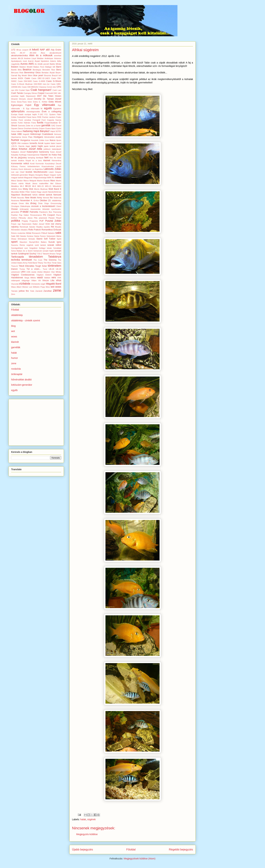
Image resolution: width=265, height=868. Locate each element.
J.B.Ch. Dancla (18, 146)
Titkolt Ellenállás (26, 266)
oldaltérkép (57, 201)
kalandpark (57, 149)
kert (46, 157)
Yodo (32, 291)
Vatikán (47, 278)
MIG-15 (40, 186)
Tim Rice (47, 263)
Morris (37, 189)
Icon (47, 140)
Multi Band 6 (55, 189)
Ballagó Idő (50, 67)
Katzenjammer (33, 155)
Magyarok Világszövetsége (35, 178)
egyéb (48, 108)
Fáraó (29, 117)
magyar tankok (17, 178)
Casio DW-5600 (25, 81)
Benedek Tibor (49, 70)
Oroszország (56, 203)
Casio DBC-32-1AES (41, 78)
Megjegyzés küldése (87, 834)
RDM (48, 224)
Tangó (59, 254)
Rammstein (27, 224)
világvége (26, 281)
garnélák (46, 125)
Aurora (24, 64)
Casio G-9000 (39, 81)
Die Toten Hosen (52, 96)
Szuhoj (33, 254)
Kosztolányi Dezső (53, 164)
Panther (14, 215)
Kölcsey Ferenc (18, 166)
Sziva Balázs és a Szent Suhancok (26, 251)
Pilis (36, 218)
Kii (55, 158)
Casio (27, 78)
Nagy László (42, 192)
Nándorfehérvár (55, 192)
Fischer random (49, 117)
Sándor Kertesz (27, 236)
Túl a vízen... (34, 269)
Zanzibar (48, 291)
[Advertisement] (37, 421)
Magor (46, 175)
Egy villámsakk (45, 105)
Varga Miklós (30, 278)
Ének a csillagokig (51, 112)
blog (13, 326)
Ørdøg (33, 203)
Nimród (46, 198)
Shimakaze (22, 239)
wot (53, 287)
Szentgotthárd (17, 248)
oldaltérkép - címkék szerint (26, 321)
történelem (55, 266)
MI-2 (22, 186)
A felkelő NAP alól (40, 50)
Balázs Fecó (39, 67)
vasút (40, 277)
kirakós (21, 161)
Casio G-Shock (54, 81)
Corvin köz (51, 87)
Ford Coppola (48, 120)
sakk (58, 233)
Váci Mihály (56, 272)
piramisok (43, 218)
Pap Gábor (24, 215)
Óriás (40, 203)
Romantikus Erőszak (51, 230)
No (51, 198)
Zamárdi (39, 291)
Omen (21, 203)
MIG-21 (48, 186)
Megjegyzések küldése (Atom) (140, 859)
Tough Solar (41, 266)
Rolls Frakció (35, 230)
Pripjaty (25, 221)
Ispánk (47, 143)
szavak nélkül (54, 245)
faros (34, 117)
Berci (59, 70)
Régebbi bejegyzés (181, 850)
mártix (21, 183)
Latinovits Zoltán (52, 169)
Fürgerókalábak (51, 123)
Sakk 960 (15, 236)
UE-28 (58, 269)
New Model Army (33, 198)
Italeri (53, 143)
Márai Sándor (17, 181)
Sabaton (51, 233)
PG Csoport (49, 215)
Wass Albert (16, 287)
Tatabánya (55, 257)
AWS (31, 64)
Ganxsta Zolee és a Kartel (29, 126)
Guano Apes (51, 128)
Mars (53, 181)
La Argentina (37, 169)
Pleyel (59, 218)
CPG (59, 87)
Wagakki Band (54, 284)
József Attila (35, 149)
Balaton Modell (26, 67)
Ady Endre (56, 50)
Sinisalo (32, 239)
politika (16, 221)
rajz (19, 224)
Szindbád (57, 248)
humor (15, 140)
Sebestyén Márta (54, 236)
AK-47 (23, 53)
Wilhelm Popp (39, 287)
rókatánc (24, 230)
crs (16, 90)
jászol (59, 146)
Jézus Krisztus (19, 149)
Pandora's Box (46, 212)
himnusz (58, 134)
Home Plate (27, 137)
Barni (59, 67)
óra (27, 203)
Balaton (15, 67)
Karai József (56, 152)
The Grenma (50, 260)
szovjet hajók (48, 251)
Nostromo (15, 201)
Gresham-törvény (31, 128)
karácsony (44, 152)
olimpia (14, 203)
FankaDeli (21, 117)
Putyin (14, 224)
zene (57, 290)
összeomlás (36, 209)
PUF (41, 221)
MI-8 (34, 186)
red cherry (56, 224)
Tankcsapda (17, 257)
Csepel (41, 93)
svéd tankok (40, 245)
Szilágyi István (45, 248)
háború (19, 131)
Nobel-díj (57, 198)
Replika (39, 227)
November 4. (26, 201)
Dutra (35, 102)
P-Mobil (24, 212)
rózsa (28, 233)
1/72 (13, 50)
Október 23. (45, 201)
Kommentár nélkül (20, 164)
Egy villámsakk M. (34, 109)
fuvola (40, 123)
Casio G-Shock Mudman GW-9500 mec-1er (30, 84)
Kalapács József (18, 152)
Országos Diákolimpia (21, 206)
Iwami (59, 143)
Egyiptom (57, 109)
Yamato (14, 291)
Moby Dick (28, 189)
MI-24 (28, 186)
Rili (52, 227)
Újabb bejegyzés (82, 850)
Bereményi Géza (32, 73)
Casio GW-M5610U (30, 87)
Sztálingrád (23, 254)
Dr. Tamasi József (52, 99)
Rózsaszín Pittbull (39, 233)
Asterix (53, 61)
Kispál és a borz (34, 161)
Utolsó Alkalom (44, 272)
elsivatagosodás (33, 112)
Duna (13, 102)
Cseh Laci (57, 90)
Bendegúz (37, 70)
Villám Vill (36, 281)
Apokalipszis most (19, 61)
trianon (14, 269)
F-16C (41, 114)
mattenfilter (44, 183)
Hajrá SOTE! (56, 131)
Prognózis (34, 221)
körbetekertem (34, 166)
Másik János (31, 183)
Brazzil (55, 75)
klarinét (47, 161)
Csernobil (49, 93)
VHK (59, 278)
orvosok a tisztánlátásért (43, 206)
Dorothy (38, 99)
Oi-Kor (36, 201)
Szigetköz (33, 248)
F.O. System (50, 114)
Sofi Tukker (50, 239)
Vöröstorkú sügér (38, 284)
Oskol (59, 206)
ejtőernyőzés (18, 111)
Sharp (14, 239)
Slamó (39, 239)
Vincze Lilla (48, 281)
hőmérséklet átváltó (53, 137)
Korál (32, 164)
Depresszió (31, 96)
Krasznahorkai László (51, 166)
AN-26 (20, 58)
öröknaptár (24, 209)
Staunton (23, 242)
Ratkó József (38, 224)
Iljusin (59, 140)
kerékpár (40, 158)
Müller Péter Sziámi (28, 192)
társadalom (36, 257)
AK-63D (33, 53)
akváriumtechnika (19, 56)
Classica (43, 87)
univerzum (16, 272)
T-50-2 (39, 254)
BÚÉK (21, 78)
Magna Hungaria (36, 175)
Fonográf (36, 120)
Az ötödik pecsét (42, 64)
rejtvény (15, 227)
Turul (45, 269)
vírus (59, 280)
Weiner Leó (27, 287)
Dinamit (14, 99)
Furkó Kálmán (24, 123)
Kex (51, 158)
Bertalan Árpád (48, 73)
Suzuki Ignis (55, 242)
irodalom (25, 143)
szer (26, 248)
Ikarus (53, 140)
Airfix (13, 53)
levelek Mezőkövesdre (37, 172)
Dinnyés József (26, 99)
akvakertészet (55, 53)
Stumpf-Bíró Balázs (38, 242)
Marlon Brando (43, 181)
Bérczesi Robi (17, 73)
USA (28, 272)
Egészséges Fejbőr (21, 105)
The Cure (38, 260)
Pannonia (57, 212)
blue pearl (38, 75)
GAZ (53, 126)
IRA (19, 143)
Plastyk (52, 218)
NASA (35, 195)
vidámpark (16, 281)
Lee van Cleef (18, 172)
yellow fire (24, 291)
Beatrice (27, 70)
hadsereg (28, 131)
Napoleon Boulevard (21, 195)
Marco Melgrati (30, 181)
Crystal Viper (24, 90)
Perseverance (36, 215)
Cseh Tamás (17, 93)
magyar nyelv (55, 175)
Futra (34, 123)
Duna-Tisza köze (24, 102)
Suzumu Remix (18, 245)
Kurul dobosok (25, 169)
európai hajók (31, 114)
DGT (39, 96)
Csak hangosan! (41, 90)
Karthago (23, 155)
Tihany (40, 263)
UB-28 (52, 269)
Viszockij (15, 284)
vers (54, 277)
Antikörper (49, 58)
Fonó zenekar (25, 120)
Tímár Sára (56, 263)
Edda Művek (55, 102)
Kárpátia (15, 155)
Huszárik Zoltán (38, 140)
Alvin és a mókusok (41, 55)
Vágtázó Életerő (44, 275)
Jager (28, 146)
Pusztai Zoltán (53, 221)
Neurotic (21, 198)
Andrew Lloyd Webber (34, 58)
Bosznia (48, 75)
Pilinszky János (26, 218)
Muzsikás (15, 192)
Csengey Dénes (30, 93)
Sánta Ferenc (40, 236)
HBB (20, 134)
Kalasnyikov (32, 152)
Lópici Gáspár (55, 172)
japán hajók (37, 146)
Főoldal (131, 850)
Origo (47, 203)
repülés (47, 227)
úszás (34, 272)
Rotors (14, 233)
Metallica (15, 186)
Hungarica (25, 140)
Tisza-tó (14, 266)
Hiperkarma (16, 137)
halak (83, 819)
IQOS (14, 143)
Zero (13, 294)
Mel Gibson (56, 183)
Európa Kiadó (17, 114)
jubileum (47, 149)
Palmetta (34, 212)
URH (23, 272)
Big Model (22, 75)
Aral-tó (31, 61)
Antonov (58, 58)
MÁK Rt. (51, 178)
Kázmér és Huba (49, 155)
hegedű (26, 134)
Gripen (42, 128)
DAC (55, 93)
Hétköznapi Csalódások (42, 134)
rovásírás (21, 233)
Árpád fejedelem (42, 61)
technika (16, 260)
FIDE (39, 117)
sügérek (91, 819)
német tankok (45, 195)
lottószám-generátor (20, 175)
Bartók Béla (16, 70)
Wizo (48, 287)
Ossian (14, 209)
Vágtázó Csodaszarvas (23, 275)
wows (58, 287)
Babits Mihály (55, 64)
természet (27, 260)
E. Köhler (43, 102)
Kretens (14, 169)
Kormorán (40, 164)
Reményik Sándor (28, 227)
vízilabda (25, 284)
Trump (22, 269)
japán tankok (50, 146)
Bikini (30, 75)
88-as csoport (22, 50)
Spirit (59, 239)
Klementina (56, 161)
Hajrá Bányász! (42, 131)
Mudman (44, 189)
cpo (13, 90)
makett (58, 178)
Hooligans (38, 137)
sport (14, 242)
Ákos (43, 53)
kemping (31, 158)
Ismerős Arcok (37, 143)
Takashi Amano (49, 254)
